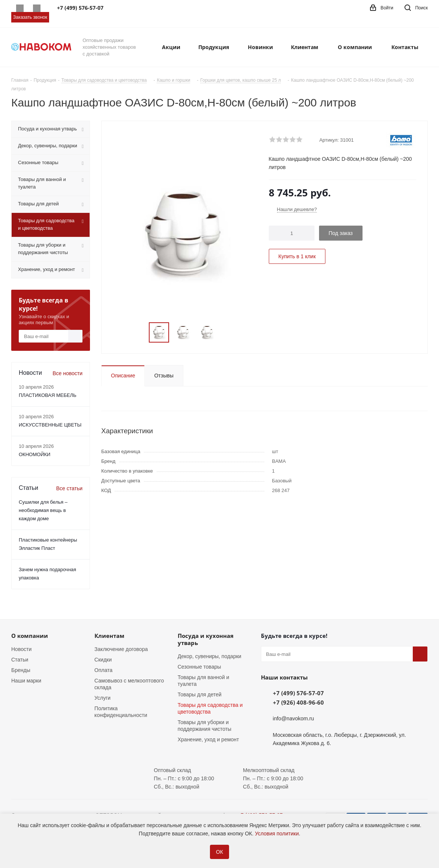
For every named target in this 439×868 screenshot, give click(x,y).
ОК (219, 852)
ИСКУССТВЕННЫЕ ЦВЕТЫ (50, 425)
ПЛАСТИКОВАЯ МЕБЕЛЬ (48, 395)
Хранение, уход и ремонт (208, 739)
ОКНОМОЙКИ (34, 454)
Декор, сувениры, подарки (210, 656)
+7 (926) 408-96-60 (298, 702)
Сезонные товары (199, 667)
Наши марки (26, 681)
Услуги (103, 698)
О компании (30, 636)
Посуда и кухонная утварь (206, 639)
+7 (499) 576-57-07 (298, 693)
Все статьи (69, 488)
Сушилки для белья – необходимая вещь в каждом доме (43, 510)
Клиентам (109, 636)
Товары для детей (200, 694)
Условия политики (277, 834)
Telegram (37, 8)
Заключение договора (121, 649)
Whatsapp (20, 8)
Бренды (21, 670)
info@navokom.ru (294, 718)
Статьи (20, 660)
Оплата (103, 670)
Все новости (67, 373)
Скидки (103, 660)
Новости (21, 649)
